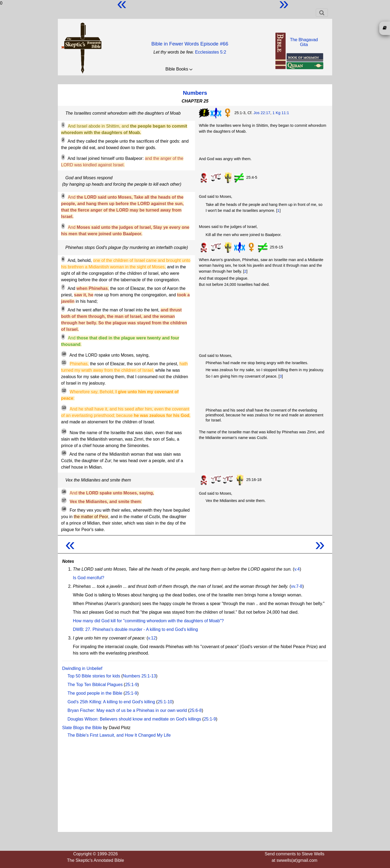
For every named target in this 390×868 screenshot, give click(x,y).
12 (64, 391)
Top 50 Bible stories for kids (94, 676)
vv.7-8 (297, 586)
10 (64, 354)
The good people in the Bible (95, 693)
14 (64, 431)
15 (64, 453)
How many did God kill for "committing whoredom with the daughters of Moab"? (148, 621)
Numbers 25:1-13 (139, 676)
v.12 (152, 638)
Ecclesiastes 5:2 (211, 52)
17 (64, 500)
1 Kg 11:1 (281, 113)
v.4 (297, 569)
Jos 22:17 (262, 113)
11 (64, 363)
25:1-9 (131, 685)
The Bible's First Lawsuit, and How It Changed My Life (119, 735)
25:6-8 (196, 710)
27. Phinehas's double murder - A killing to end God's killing (142, 629)
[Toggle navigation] (322, 13)
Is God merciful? (88, 578)
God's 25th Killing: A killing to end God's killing (111, 702)
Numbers (195, 93)
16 (64, 492)
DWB (78, 629)
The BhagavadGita (304, 42)
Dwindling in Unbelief (82, 668)
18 (64, 509)
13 (64, 408)
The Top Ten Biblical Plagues (95, 685)
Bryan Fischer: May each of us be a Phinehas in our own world (127, 710)
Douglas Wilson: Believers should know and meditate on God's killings (134, 719)
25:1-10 (165, 702)
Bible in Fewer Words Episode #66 (190, 44)
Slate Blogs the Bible (82, 728)
